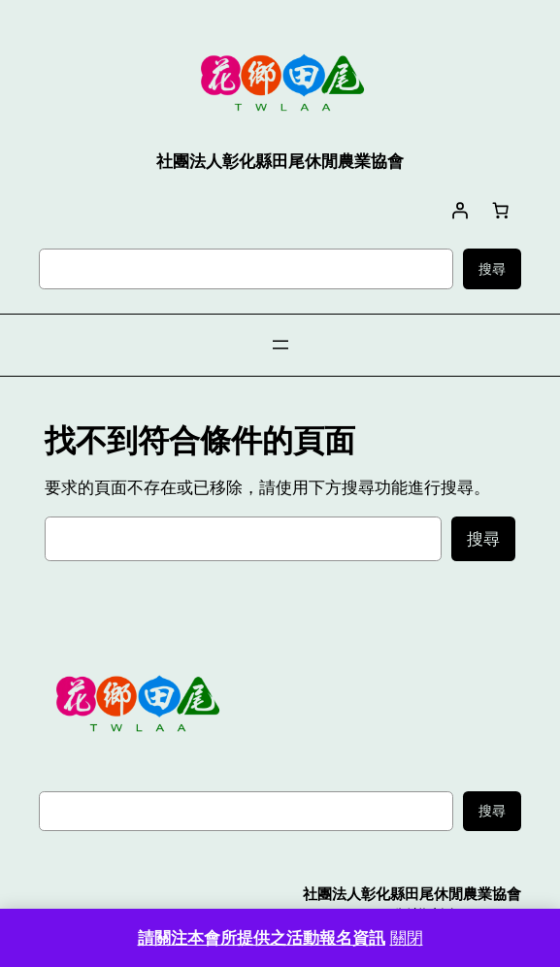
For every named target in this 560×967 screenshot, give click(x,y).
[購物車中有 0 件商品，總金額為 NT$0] (501, 210)
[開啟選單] (280, 345)
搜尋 (492, 269)
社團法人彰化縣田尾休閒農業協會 (412, 894)
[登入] (460, 210)
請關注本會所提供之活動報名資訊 (262, 938)
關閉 (407, 938)
